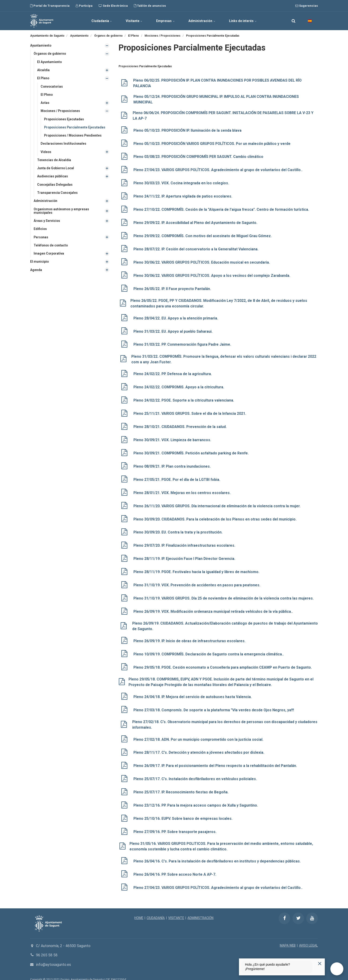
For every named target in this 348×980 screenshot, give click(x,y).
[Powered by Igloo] (7, 974)
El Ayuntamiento (50, 62)
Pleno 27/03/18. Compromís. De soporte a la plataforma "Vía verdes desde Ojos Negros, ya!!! (215, 703)
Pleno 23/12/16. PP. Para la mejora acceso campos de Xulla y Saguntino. (196, 797)
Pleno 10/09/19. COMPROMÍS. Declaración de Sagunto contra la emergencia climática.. (209, 647)
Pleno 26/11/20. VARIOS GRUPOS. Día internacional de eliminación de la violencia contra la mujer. (218, 501)
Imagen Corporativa (49, 254)
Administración (202, 21)
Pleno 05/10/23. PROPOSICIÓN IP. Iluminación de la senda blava (188, 130)
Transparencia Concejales (58, 193)
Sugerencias (307, 6)
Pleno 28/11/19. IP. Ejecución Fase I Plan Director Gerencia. (185, 553)
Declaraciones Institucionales (64, 144)
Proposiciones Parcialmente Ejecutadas (75, 128)
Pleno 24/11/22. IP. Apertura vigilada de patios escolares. (183, 195)
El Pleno (43, 78)
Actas (45, 103)
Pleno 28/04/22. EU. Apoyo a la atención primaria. (176, 316)
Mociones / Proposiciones (61, 111)
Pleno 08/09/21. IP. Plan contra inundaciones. (172, 462)
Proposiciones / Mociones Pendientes (74, 136)
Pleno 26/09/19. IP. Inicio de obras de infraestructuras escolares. (190, 634)
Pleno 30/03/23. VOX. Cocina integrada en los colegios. (182, 182)
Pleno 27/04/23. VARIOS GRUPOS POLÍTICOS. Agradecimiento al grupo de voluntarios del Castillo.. (219, 169)
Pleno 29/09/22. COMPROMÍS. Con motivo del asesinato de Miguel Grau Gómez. (203, 234)
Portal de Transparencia (50, 6)
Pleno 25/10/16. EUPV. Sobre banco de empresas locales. (184, 810)
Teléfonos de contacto (51, 246)
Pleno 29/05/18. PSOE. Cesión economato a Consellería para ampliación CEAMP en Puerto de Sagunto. (224, 660)
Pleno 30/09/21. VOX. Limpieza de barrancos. (173, 436)
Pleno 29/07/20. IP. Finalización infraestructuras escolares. (185, 540)
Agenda (36, 271)
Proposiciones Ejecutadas (64, 119)
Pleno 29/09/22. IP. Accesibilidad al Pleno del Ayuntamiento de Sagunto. (196, 221)
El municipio (40, 262)
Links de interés (243, 21)
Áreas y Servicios (47, 221)
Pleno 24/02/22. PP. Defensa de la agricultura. (173, 371)
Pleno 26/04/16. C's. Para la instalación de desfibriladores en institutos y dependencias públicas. (218, 852)
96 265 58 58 (47, 946)
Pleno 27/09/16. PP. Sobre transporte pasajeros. (176, 823)
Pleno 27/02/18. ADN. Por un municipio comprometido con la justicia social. (199, 732)
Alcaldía (43, 70)
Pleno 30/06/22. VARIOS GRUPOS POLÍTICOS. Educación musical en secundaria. (203, 260)
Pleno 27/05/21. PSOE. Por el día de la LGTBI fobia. (177, 475)
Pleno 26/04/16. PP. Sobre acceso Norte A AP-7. (176, 865)
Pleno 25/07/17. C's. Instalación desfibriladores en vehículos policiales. (195, 771)
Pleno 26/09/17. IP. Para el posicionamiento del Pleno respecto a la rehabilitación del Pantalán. (216, 758)
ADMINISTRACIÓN (201, 909)
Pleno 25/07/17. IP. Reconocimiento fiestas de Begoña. (181, 784)
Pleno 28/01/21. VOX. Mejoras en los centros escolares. (183, 488)
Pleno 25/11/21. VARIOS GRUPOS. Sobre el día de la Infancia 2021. (191, 410)
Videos (46, 152)
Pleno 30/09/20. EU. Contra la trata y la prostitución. (179, 527)
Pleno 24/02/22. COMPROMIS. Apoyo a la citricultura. (179, 384)
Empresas (165, 21)
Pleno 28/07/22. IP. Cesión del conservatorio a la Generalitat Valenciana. (197, 247)
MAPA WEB (287, 936)
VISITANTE (176, 909)
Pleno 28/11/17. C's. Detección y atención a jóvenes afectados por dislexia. (199, 745)
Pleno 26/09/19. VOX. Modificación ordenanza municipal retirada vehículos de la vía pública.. (214, 605)
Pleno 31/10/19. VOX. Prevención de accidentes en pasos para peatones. (197, 579)
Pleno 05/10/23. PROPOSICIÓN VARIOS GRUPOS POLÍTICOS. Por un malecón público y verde (214, 143)
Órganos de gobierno (50, 54)
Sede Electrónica (113, 6)
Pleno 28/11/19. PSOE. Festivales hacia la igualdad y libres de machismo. (197, 566)
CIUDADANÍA (156, 909)
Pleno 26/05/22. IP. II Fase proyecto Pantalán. (173, 286)
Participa (84, 6)
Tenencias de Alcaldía (54, 160)
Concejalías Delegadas (55, 185)
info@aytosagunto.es (53, 955)
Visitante (134, 21)
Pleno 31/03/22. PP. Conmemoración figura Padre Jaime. (183, 342)
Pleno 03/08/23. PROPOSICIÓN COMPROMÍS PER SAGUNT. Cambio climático (200, 156)
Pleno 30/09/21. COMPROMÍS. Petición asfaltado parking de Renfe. (192, 449)
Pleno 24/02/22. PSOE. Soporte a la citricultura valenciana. (184, 397)
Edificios (40, 230)
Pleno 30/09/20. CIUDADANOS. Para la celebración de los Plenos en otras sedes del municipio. (216, 514)
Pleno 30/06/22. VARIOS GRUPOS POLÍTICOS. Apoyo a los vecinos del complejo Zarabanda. (213, 273)
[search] (293, 21)
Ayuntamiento (41, 45)
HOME (139, 909)
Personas (41, 238)
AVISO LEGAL (308, 936)
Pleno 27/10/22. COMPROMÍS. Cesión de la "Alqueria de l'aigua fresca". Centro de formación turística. (222, 208)
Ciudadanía (101, 21)
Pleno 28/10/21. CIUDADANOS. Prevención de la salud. (181, 423)
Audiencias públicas (53, 177)
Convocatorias (52, 86)
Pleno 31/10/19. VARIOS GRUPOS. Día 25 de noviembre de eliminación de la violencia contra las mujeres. (225, 592)
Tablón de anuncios (150, 6)
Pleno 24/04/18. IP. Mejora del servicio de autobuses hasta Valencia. (193, 690)
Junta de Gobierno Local (56, 169)
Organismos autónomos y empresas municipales (62, 211)
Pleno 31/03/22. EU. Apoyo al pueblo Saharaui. (173, 329)
